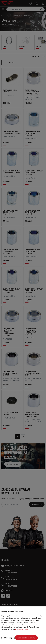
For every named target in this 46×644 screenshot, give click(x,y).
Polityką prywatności (22, 629)
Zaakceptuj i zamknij (26, 638)
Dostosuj (8, 638)
